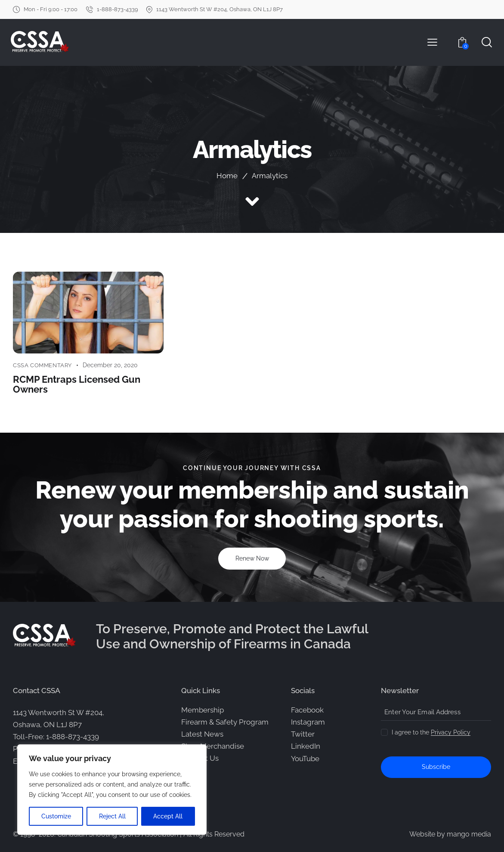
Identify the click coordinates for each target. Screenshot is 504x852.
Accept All (168, 816)
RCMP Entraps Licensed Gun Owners (77, 384)
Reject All (112, 816)
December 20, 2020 (110, 365)
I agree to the (431, 732)
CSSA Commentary (42, 365)
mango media (469, 834)
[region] (112, 790)
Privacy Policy (451, 732)
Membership (203, 709)
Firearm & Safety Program (225, 722)
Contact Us (200, 758)
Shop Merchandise (213, 746)
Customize (56, 816)
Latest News (202, 734)
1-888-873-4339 (73, 736)
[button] (432, 42)
